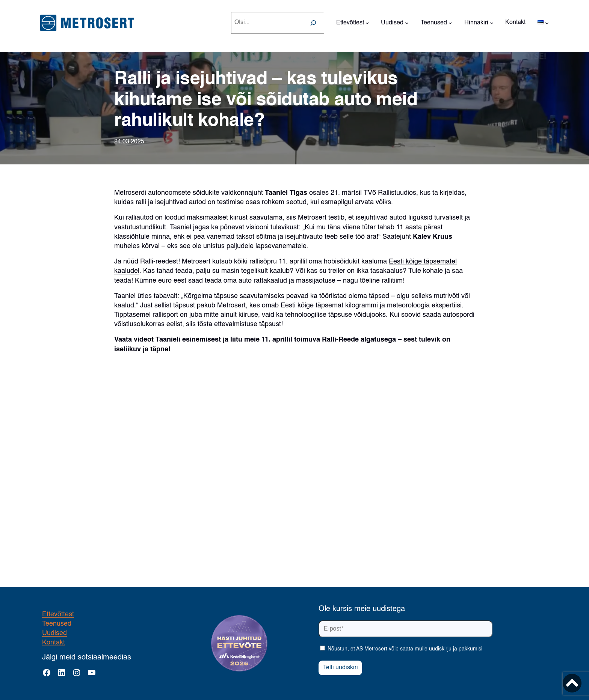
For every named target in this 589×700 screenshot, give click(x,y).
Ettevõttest (58, 614)
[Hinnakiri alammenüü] (492, 23)
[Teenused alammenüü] (450, 23)
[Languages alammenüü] (547, 23)
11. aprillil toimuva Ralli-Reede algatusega (329, 340)
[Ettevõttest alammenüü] (367, 23)
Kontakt (54, 643)
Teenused (57, 624)
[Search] (313, 23)
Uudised (54, 633)
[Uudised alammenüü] (407, 23)
